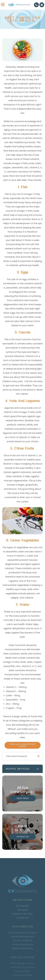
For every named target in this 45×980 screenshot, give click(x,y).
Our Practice (23, 910)
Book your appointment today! (22, 745)
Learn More (23, 798)
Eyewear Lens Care (23, 918)
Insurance (23, 914)
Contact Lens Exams (22, 948)
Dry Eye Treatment (23, 944)
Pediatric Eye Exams (23, 952)
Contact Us (22, 837)
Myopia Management (23, 940)
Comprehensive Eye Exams (23, 936)
